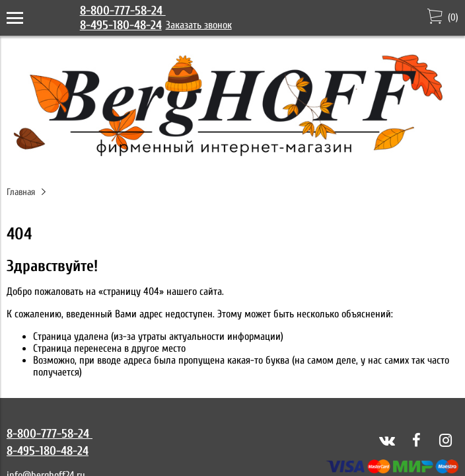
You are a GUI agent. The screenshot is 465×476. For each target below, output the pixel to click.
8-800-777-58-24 (123, 11)
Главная (21, 192)
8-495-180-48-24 (121, 25)
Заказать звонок (199, 25)
